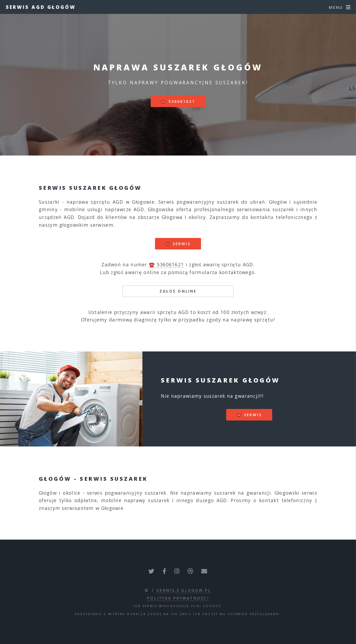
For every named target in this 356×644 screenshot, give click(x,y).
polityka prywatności (178, 598)
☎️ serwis (178, 244)
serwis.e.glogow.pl (184, 590)
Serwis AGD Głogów (41, 7)
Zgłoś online (178, 291)
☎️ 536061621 (178, 101)
